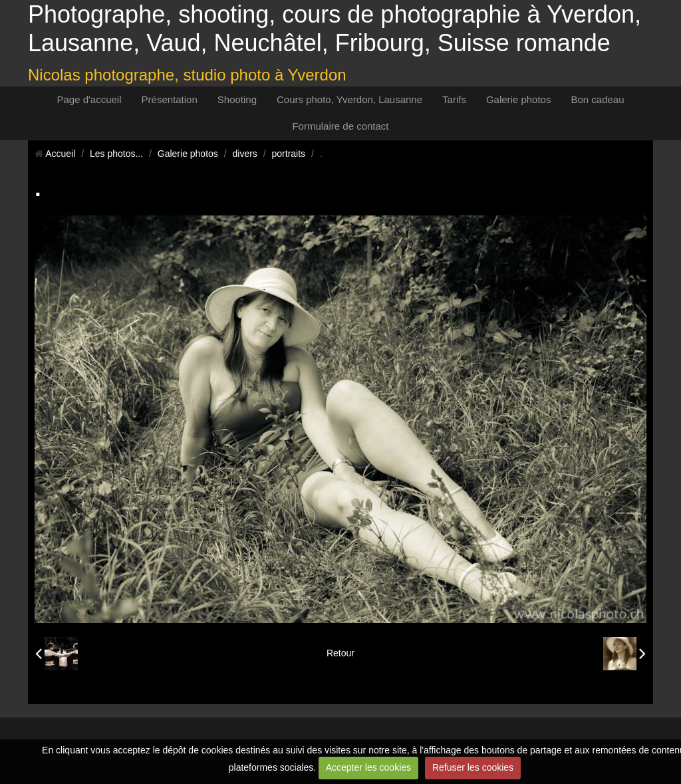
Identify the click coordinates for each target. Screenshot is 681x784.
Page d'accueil (89, 99)
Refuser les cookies (473, 767)
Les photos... (116, 154)
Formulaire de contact (340, 126)
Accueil (60, 154)
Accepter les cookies (368, 767)
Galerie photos (519, 99)
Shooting (237, 99)
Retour (340, 653)
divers (245, 154)
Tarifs (454, 99)
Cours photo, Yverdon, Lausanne (349, 99)
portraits (289, 154)
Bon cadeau (597, 99)
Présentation (170, 99)
